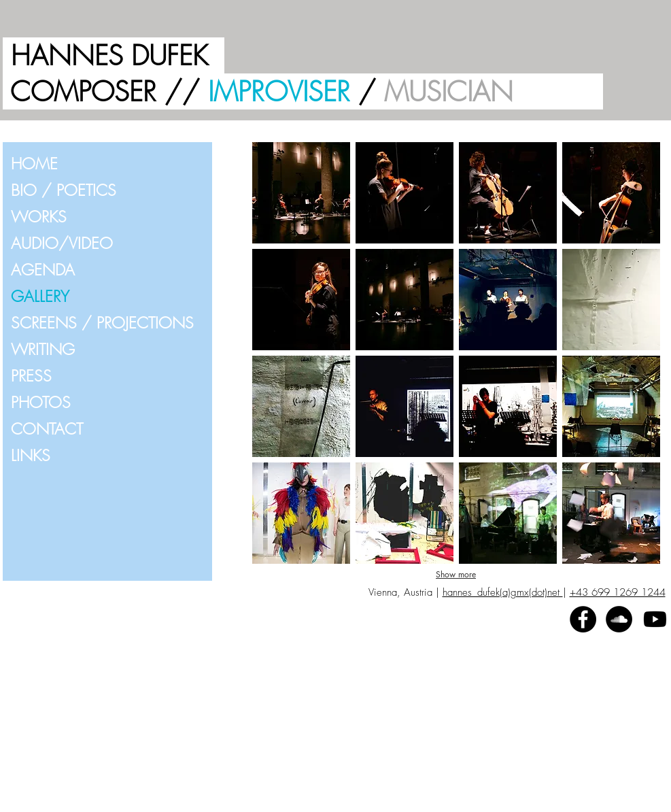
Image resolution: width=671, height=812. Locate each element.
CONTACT (47, 429)
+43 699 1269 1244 (618, 592)
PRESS (31, 376)
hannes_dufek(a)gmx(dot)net (503, 592)
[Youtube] (655, 619)
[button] (301, 193)
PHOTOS (41, 402)
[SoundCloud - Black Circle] (619, 619)
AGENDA (43, 270)
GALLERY (40, 296)
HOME (34, 164)
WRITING (43, 349)
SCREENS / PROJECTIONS (102, 323)
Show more (456, 574)
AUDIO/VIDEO (62, 243)
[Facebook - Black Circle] (583, 619)
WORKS (39, 217)
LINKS (31, 455)
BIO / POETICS (64, 190)
